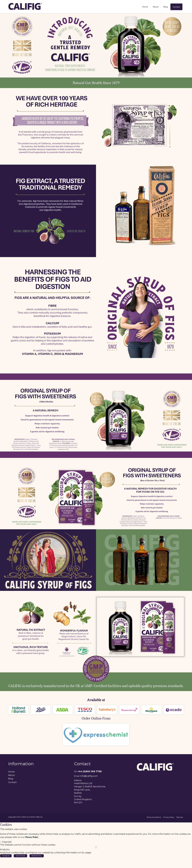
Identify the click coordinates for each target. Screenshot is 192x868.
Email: (77, 776)
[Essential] (1, 841)
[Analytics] (96, 847)
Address (78, 780)
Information (21, 763)
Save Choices (20, 855)
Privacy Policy (32, 837)
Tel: (75, 771)
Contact (82, 763)
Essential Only (37, 855)
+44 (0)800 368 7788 (90, 771)
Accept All (6, 855)
